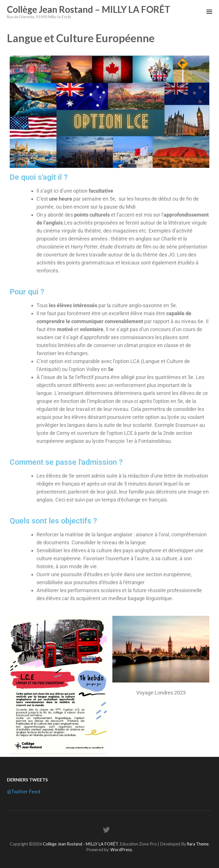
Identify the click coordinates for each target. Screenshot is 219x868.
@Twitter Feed (24, 791)
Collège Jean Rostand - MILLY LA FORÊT (80, 844)
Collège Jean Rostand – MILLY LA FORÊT (89, 9)
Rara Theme (198, 844)
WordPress (121, 850)
